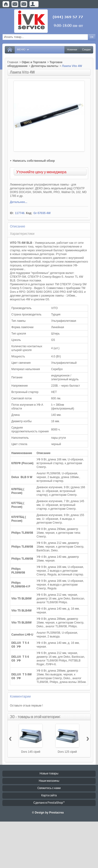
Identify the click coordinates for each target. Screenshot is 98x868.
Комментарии (20, 696)
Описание (17, 226)
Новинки (72, 50)
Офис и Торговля (34, 62)
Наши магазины (49, 781)
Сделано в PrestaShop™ (49, 803)
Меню (23, 50)
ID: (12, 213)
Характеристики (22, 234)
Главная (13, 62)
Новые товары (49, 774)
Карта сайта (49, 796)
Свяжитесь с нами (49, 788)
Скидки (86, 50)
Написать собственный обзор (34, 161)
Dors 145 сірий (31, 752)
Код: (29, 213)
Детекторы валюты (45, 66)
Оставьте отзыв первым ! (26, 706)
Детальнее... (19, 202)
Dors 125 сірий (67, 752)
